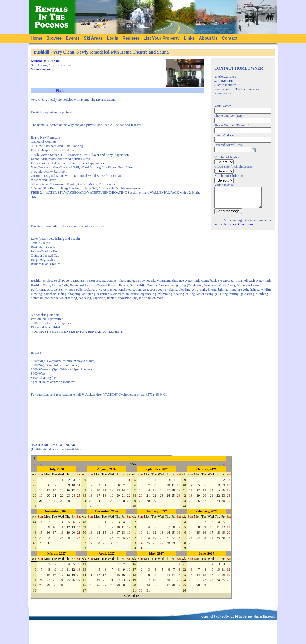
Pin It (60, 90)
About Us (208, 38)
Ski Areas (93, 38)
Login (113, 38)
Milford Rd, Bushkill (45, 61)
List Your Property (162, 38)
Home (36, 38)
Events (73, 38)
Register (131, 38)
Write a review (41, 69)
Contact (230, 38)
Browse (54, 38)
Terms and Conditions (238, 228)
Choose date (254, 150)
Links (189, 38)
